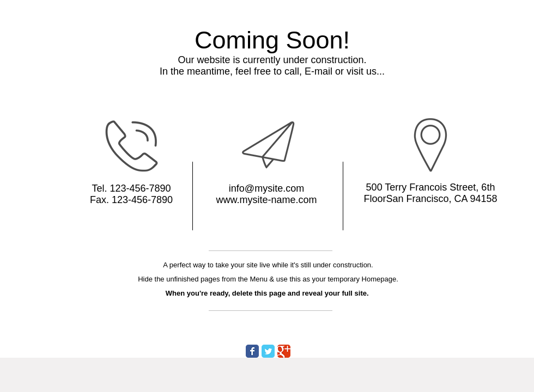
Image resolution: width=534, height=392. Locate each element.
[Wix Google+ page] (284, 351)
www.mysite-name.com (266, 200)
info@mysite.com (266, 188)
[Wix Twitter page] (268, 351)
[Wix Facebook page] (252, 351)
